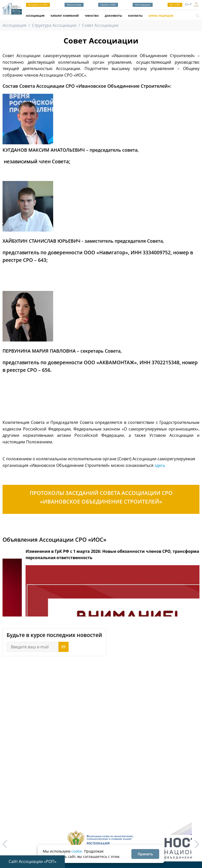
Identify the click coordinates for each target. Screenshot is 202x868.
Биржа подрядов (161, 16)
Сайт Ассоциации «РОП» (33, 861)
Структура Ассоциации (54, 25)
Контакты (135, 16)
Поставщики (143, 5)
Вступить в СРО (38, 5)
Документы (113, 16)
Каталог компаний (65, 16)
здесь (160, 465)
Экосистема (74, 5)
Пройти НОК (108, 5)
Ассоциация (35, 16)
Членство (92, 16)
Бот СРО (175, 5)
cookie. (77, 851)
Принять (145, 854)
